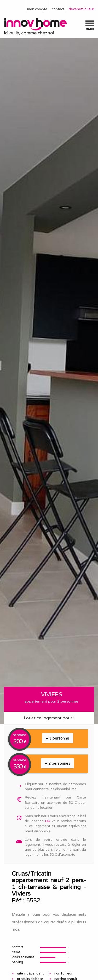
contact (58, 9)
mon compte (37, 9)
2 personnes (58, 763)
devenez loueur (81, 9)
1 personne (57, 738)
